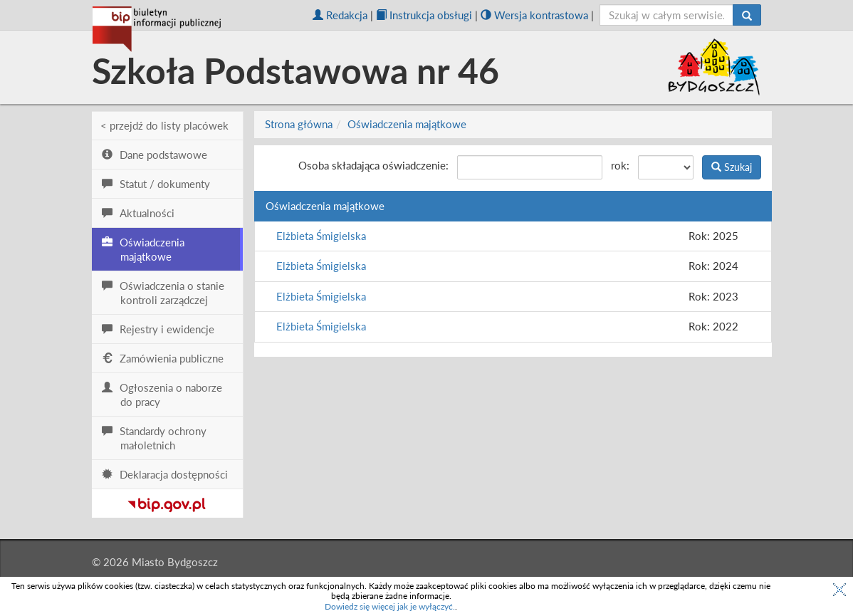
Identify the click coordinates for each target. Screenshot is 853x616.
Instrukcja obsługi (424, 15)
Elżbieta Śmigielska (321, 236)
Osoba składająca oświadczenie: (373, 165)
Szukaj (732, 167)
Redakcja (340, 15)
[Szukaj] (747, 15)
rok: (620, 165)
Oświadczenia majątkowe (407, 124)
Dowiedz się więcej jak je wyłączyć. (390, 606)
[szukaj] (667, 15)
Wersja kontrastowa (534, 15)
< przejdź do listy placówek (164, 125)
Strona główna (299, 124)
